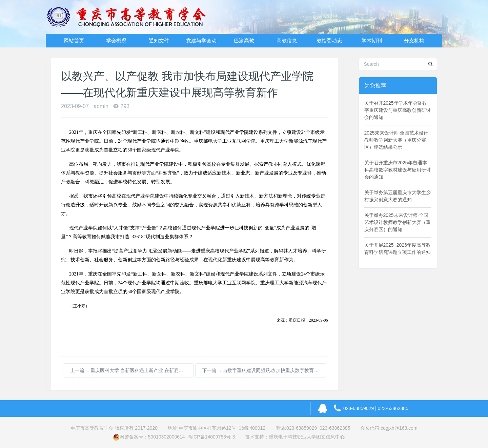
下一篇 (264, 370)
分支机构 (414, 40)
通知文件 (159, 40)
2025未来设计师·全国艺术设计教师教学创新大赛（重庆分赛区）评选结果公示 (396, 140)
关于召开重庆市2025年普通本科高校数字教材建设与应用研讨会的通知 (398, 170)
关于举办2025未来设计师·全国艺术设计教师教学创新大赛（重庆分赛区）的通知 (398, 222)
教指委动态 (329, 40)
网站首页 (74, 40)
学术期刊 (372, 40)
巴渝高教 (244, 40)
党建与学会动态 (201, 43)
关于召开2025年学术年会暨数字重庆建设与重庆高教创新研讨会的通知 (398, 110)
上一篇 (132, 370)
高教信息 (287, 40)
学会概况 (116, 40)
